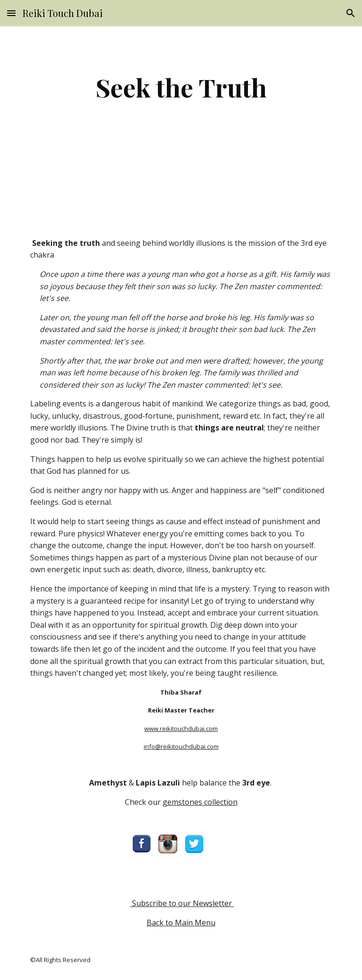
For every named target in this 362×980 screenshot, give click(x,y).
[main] (181, 87)
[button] (11, 13)
